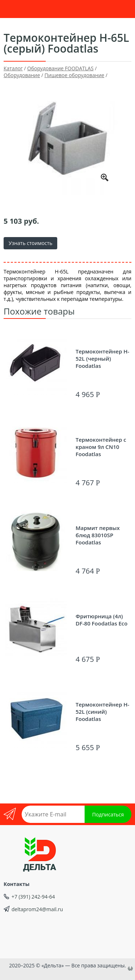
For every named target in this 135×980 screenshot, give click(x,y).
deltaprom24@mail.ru (37, 909)
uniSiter (131, 969)
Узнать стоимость (30, 243)
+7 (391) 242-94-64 (33, 897)
